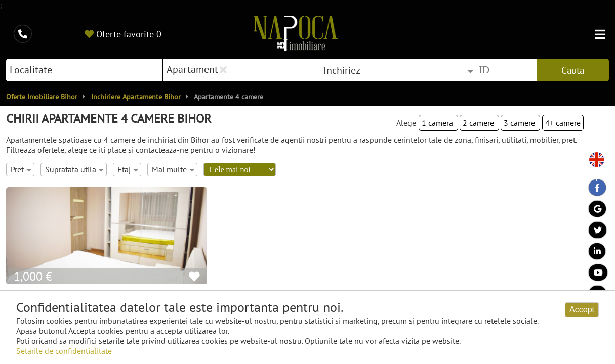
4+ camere (563, 123)
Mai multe (173, 169)
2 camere (479, 123)
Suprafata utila (74, 169)
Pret (21, 169)
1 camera (438, 123)
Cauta (573, 70)
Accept (582, 310)
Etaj (128, 169)
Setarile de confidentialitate (64, 351)
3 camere (520, 123)
